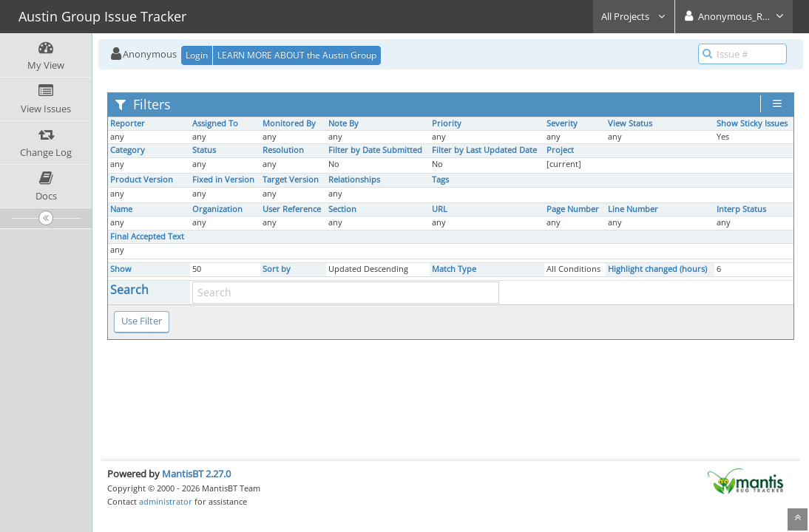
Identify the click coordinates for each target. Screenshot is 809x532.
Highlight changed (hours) (657, 269)
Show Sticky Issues (752, 123)
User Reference (292, 209)
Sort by (277, 269)
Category (128, 150)
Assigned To (215, 123)
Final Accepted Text (147, 236)
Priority (447, 123)
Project (560, 150)
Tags (440, 180)
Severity (562, 123)
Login (197, 55)
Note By (343, 123)
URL (440, 209)
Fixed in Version (223, 180)
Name (121, 209)
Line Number (633, 209)
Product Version (142, 180)
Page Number (573, 209)
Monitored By (289, 123)
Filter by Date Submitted (375, 150)
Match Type (454, 269)
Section (342, 209)
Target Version (291, 180)
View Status (630, 123)
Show (121, 269)
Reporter (128, 123)
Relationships (354, 180)
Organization (217, 209)
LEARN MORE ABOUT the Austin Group (297, 55)
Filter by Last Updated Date (484, 150)
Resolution (283, 150)
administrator (166, 501)
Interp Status (741, 209)
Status (204, 150)
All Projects (634, 16)
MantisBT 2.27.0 (196, 474)
